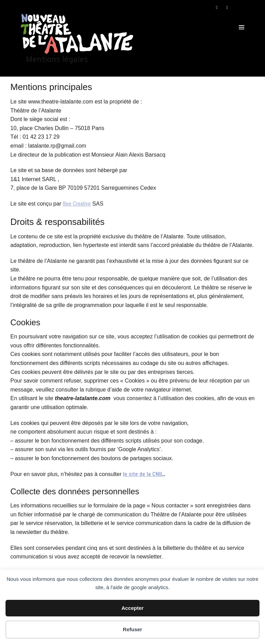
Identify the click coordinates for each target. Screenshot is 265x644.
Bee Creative (77, 204)
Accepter (132, 608)
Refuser (132, 629)
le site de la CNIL (143, 474)
